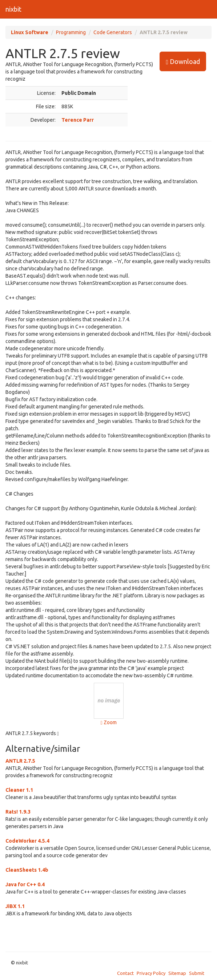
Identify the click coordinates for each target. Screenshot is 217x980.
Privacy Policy (151, 973)
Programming (71, 32)
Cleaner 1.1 (19, 790)
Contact (125, 973)
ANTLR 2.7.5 (20, 761)
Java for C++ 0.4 (25, 884)
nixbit (13, 9)
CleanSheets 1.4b (27, 870)
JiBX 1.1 (15, 906)
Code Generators (113, 32)
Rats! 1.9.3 (18, 812)
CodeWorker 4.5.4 (27, 841)
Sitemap (177, 973)
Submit (197, 973)
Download (183, 62)
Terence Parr (78, 120)
